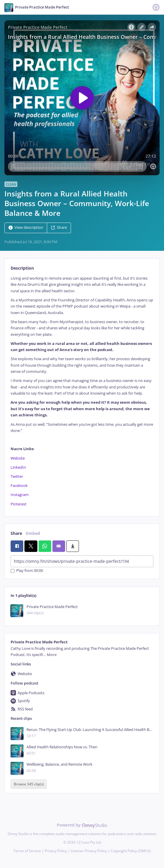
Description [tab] (22, 268)
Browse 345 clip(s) (29, 784)
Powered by (82, 825)
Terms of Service (27, 851)
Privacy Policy (56, 851)
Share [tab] (16, 533)
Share (59, 227)
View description (26, 227)
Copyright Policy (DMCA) (131, 851)
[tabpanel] (82, 391)
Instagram (20, 495)
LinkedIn (18, 467)
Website (18, 458)
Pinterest (19, 504)
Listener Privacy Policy (89, 851)
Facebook (19, 486)
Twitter (17, 476)
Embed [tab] (33, 533)
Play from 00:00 (27, 571)
